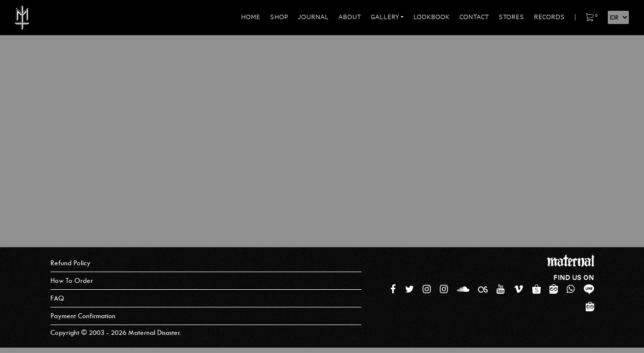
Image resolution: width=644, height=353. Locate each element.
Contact (474, 17)
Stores (511, 17)
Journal (313, 17)
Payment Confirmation (83, 316)
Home (250, 17)
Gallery (385, 17)
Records (549, 17)
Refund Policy (71, 263)
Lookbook (431, 17)
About (350, 17)
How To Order (72, 281)
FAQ (57, 298)
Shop (279, 17)
